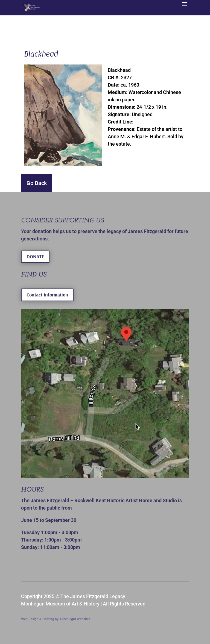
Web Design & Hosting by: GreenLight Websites (56, 619)
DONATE (35, 256)
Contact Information (47, 295)
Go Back (37, 183)
